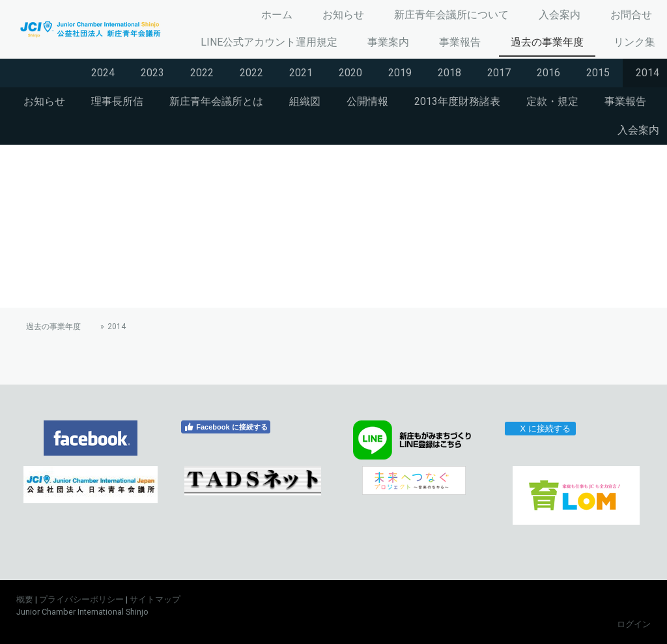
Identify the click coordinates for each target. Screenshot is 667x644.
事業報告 (460, 42)
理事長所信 (117, 101)
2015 (598, 73)
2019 (400, 73)
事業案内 (388, 42)
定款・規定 (552, 101)
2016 (548, 73)
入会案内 (560, 15)
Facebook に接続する (225, 427)
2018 (449, 73)
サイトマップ (155, 599)
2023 (152, 73)
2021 (301, 73)
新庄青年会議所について (451, 15)
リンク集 (634, 42)
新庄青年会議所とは (216, 101)
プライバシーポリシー (81, 599)
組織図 (305, 101)
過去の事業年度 (547, 42)
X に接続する (540, 429)
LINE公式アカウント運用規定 (269, 42)
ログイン (634, 624)
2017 (499, 73)
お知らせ (343, 15)
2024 (103, 73)
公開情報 (367, 101)
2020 (350, 73)
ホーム (277, 15)
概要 (25, 599)
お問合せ (631, 15)
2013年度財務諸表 (457, 101)
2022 (202, 73)
